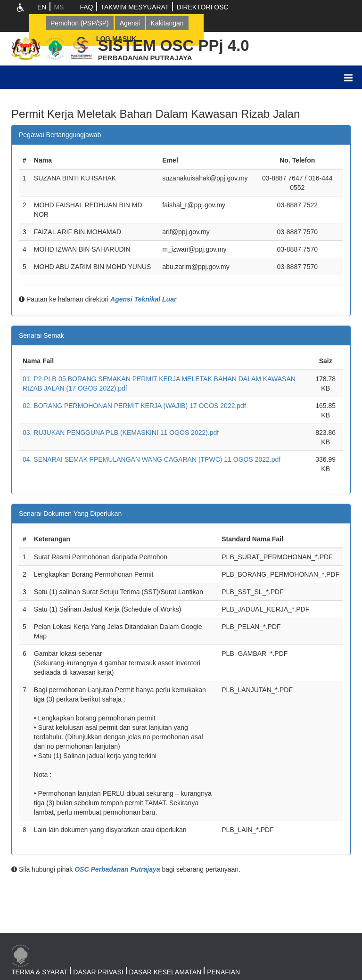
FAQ (86, 7)
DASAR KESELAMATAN (165, 972)
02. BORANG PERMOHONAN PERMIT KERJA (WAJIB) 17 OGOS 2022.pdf (134, 406)
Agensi (130, 23)
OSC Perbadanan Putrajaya (117, 869)
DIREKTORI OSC (202, 7)
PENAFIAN (223, 972)
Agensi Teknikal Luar (143, 299)
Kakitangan (167, 23)
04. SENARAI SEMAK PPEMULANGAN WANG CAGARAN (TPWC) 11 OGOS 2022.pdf (152, 459)
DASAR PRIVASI (98, 972)
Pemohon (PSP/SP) (80, 23)
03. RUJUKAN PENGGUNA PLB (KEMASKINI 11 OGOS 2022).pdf (121, 433)
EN (42, 7)
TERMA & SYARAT (39, 972)
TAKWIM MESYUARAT (135, 7)
